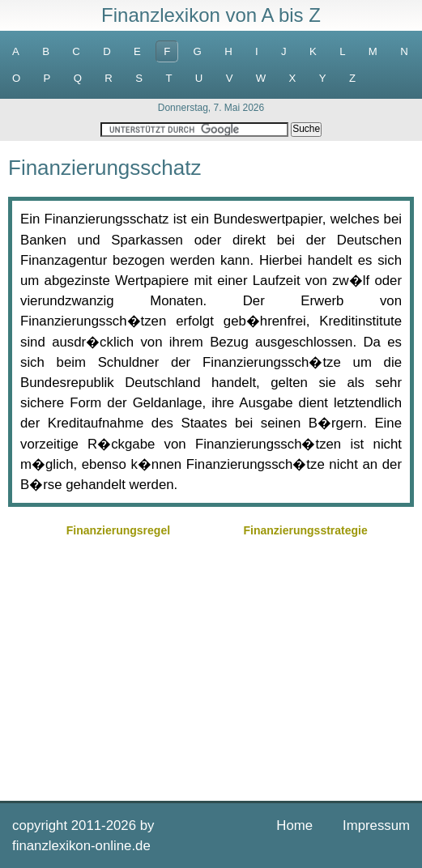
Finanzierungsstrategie (305, 530)
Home (294, 825)
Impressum (376, 825)
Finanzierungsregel (118, 530)
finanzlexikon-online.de (81, 846)
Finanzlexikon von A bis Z (211, 15)
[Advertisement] (211, 667)
